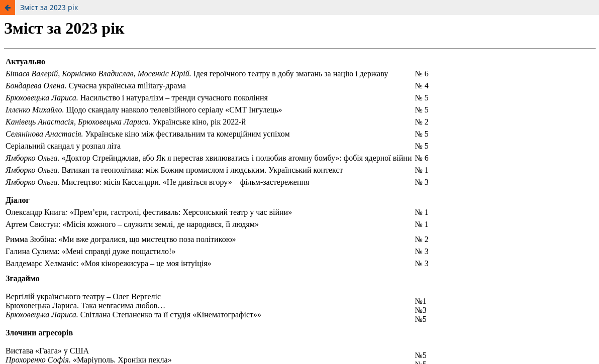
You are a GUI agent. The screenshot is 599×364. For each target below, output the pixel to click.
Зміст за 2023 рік (49, 7)
